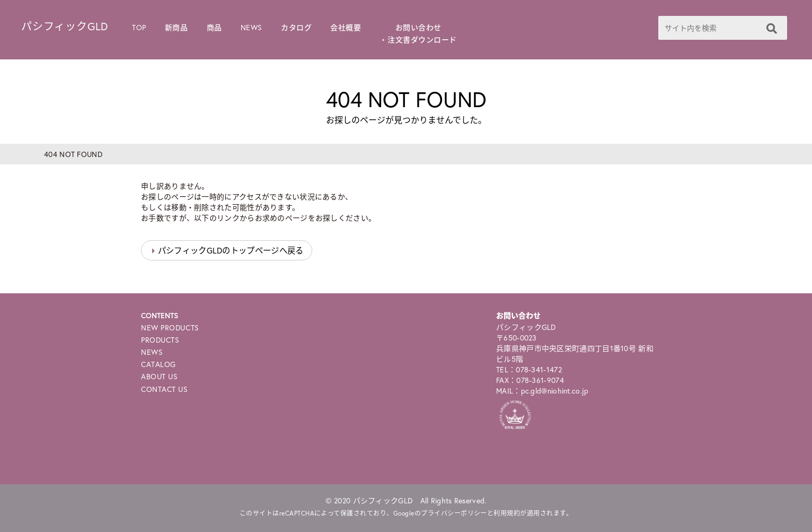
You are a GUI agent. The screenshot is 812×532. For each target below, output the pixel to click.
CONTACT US (165, 389)
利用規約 (507, 513)
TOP (139, 27)
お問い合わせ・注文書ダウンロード (418, 33)
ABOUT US (159, 376)
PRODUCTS (160, 340)
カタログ (296, 27)
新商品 (176, 27)
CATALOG (158, 364)
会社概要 (346, 27)
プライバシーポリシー (454, 513)
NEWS (251, 27)
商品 (214, 27)
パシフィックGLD (65, 26)
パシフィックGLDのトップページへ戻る (231, 250)
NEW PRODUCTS (170, 328)
